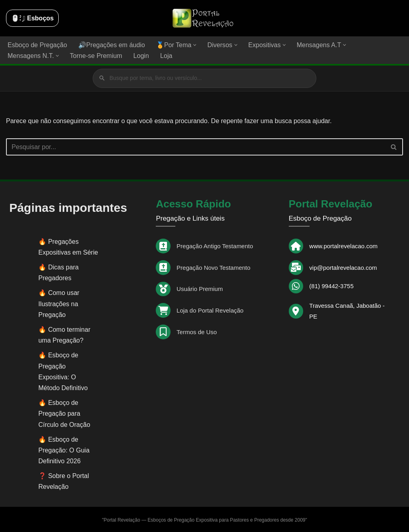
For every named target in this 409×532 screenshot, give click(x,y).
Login (141, 56)
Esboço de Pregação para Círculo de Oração (64, 413)
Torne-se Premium (96, 56)
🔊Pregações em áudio (112, 45)
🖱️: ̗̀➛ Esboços (32, 18)
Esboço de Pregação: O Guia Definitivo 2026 (64, 450)
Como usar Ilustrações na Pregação (59, 304)
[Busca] (196, 147)
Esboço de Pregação (37, 45)
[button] (195, 45)
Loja (166, 56)
